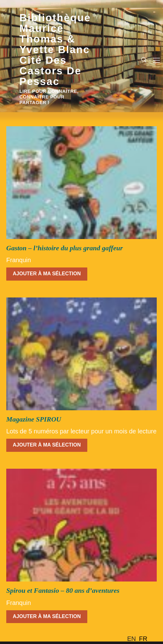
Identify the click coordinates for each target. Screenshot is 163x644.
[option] (143, 639)
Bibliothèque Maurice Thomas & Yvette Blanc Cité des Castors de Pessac (55, 50)
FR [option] (143, 639)
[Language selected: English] (139, 639)
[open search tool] (144, 60)
